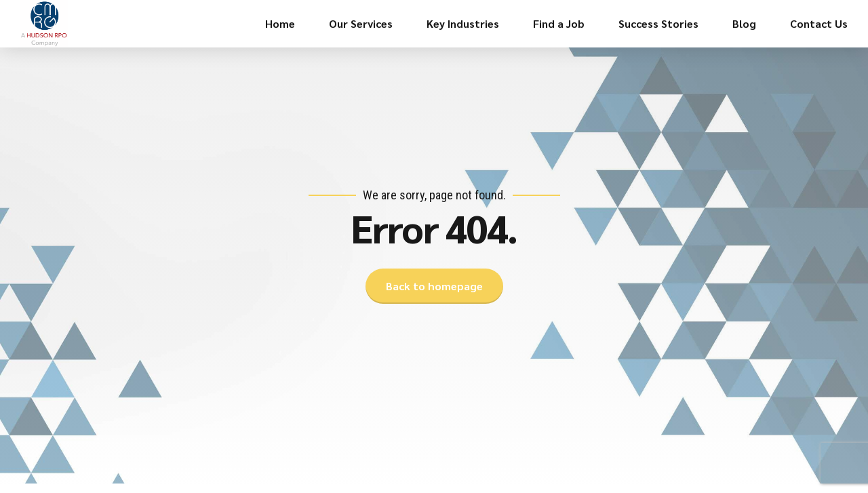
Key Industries (463, 23)
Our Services (361, 23)
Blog (744, 23)
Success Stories (658, 23)
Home (280, 23)
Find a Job (559, 23)
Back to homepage (434, 286)
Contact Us (819, 23)
